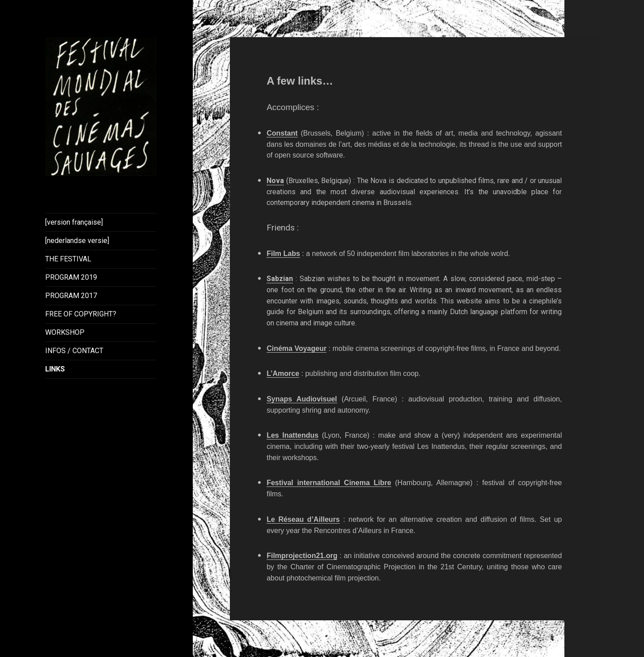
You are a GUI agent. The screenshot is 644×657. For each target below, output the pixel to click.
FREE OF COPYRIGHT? (81, 314)
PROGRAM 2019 (71, 277)
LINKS (55, 369)
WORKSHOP (65, 332)
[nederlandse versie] (77, 241)
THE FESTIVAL (68, 259)
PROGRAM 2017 (71, 296)
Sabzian (280, 279)
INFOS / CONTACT (74, 351)
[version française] (74, 222)
